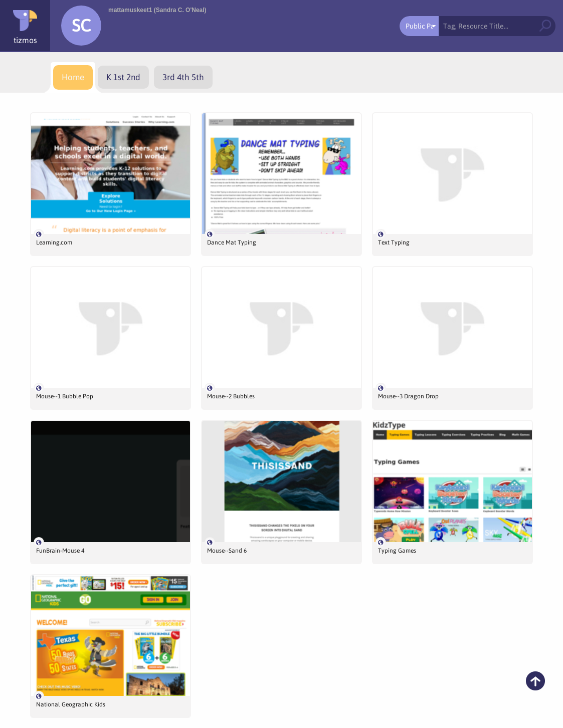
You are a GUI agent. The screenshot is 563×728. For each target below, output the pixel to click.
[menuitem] (73, 77)
